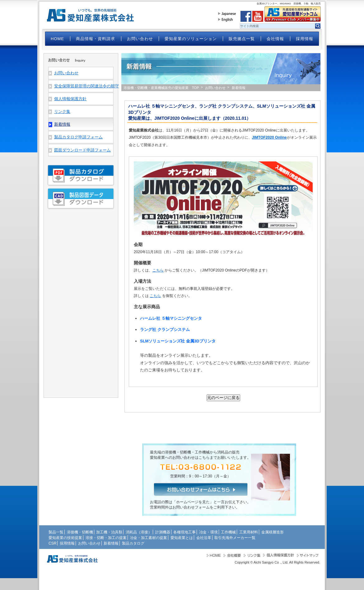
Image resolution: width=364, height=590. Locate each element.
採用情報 (305, 39)
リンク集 (62, 111)
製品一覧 (56, 532)
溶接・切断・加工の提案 (106, 538)
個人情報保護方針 (70, 99)
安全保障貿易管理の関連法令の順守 (84, 86)
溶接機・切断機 (80, 532)
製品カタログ (133, 543)
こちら (158, 270)
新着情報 (111, 543)
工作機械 (228, 532)
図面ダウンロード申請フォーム (82, 150)
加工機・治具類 (109, 532)
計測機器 (163, 532)
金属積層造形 (273, 532)
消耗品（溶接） (139, 532)
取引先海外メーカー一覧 (235, 538)
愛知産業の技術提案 (65, 538)
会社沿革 (204, 538)
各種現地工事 (184, 532)
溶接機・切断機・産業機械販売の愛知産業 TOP (161, 88)
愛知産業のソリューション (191, 39)
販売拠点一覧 (242, 39)
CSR (52, 543)
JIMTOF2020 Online (269, 137)
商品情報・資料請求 (96, 39)
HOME (57, 39)
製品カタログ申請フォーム (78, 137)
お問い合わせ (140, 39)
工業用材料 (249, 532)
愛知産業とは (182, 538)
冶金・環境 (208, 532)
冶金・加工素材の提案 (148, 538)
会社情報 (275, 39)
